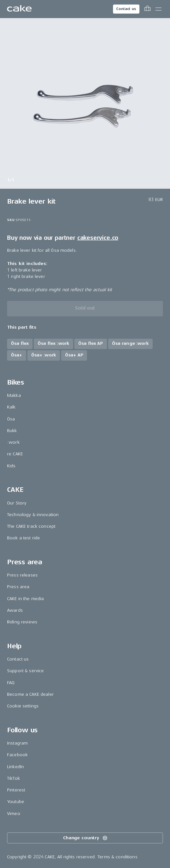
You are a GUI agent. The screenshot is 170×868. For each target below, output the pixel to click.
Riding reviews (22, 622)
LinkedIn (15, 767)
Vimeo (14, 814)
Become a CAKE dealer (30, 694)
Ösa (11, 419)
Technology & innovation (33, 515)
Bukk (12, 431)
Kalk (11, 407)
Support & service (25, 671)
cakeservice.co (98, 238)
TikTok (14, 778)
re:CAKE (15, 454)
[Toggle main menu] (158, 9)
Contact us (126, 9)
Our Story (17, 503)
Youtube (16, 802)
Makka (14, 395)
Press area (18, 587)
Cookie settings (23, 706)
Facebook (17, 755)
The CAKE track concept (31, 526)
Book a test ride (24, 538)
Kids (11, 466)
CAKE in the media (25, 599)
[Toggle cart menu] (147, 9)
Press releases (22, 575)
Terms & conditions (118, 857)
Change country (86, 838)
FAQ (11, 683)
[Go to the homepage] (19, 9)
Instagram (17, 743)
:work (13, 442)
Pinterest (16, 790)
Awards (15, 610)
